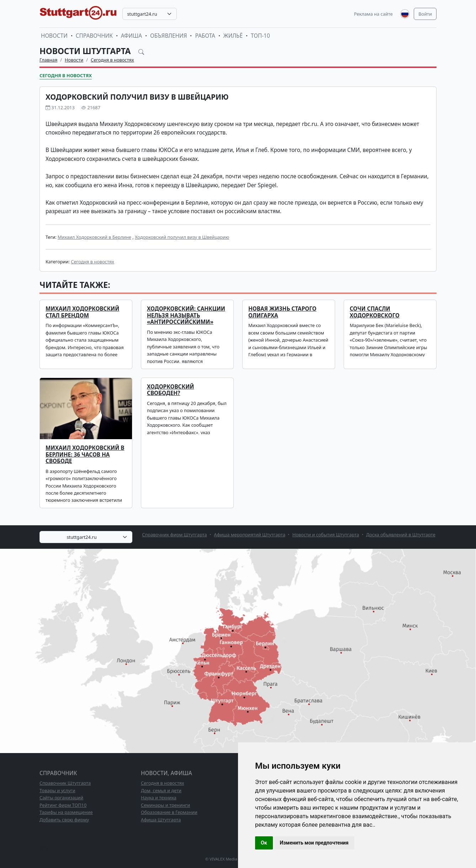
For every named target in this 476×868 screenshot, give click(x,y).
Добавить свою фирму (64, 820)
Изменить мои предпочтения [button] (314, 843)
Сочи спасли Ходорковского (375, 312)
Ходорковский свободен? (170, 390)
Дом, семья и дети (161, 790)
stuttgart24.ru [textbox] (142, 14)
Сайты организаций (61, 798)
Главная (48, 60)
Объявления (169, 36)
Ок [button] (264, 843)
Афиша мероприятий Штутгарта (250, 535)
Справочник (94, 36)
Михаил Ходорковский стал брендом (82, 312)
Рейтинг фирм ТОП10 (63, 805)
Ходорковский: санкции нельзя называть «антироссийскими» (186, 315)
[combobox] (150, 14)
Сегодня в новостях (112, 60)
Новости (54, 36)
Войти (425, 14)
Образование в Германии (169, 812)
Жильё (233, 36)
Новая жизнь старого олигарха (282, 312)
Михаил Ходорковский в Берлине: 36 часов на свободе (85, 454)
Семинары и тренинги (165, 805)
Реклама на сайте (373, 14)
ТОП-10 (260, 36)
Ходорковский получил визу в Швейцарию (182, 237)
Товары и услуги (57, 790)
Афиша (131, 36)
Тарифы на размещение (66, 812)
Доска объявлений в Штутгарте (401, 535)
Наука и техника (159, 798)
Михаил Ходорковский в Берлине (94, 237)
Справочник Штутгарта (65, 783)
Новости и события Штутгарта (326, 535)
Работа (205, 36)
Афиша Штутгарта (161, 820)
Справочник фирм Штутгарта (174, 535)
